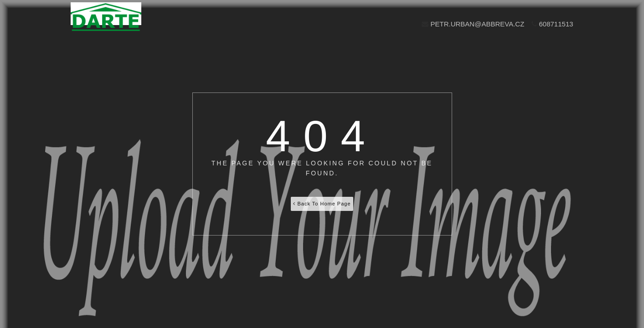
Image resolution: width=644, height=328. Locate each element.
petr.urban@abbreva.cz (473, 24)
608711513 (552, 24)
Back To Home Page (322, 204)
